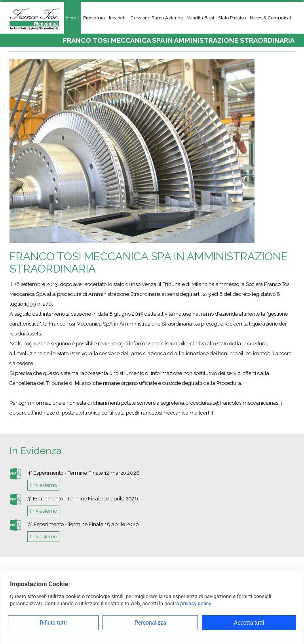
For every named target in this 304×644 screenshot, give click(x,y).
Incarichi (118, 18)
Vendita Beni (200, 18)
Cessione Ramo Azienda (157, 18)
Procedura (94, 18)
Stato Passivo (232, 18)
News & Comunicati (271, 18)
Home (73, 18)
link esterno (43, 485)
